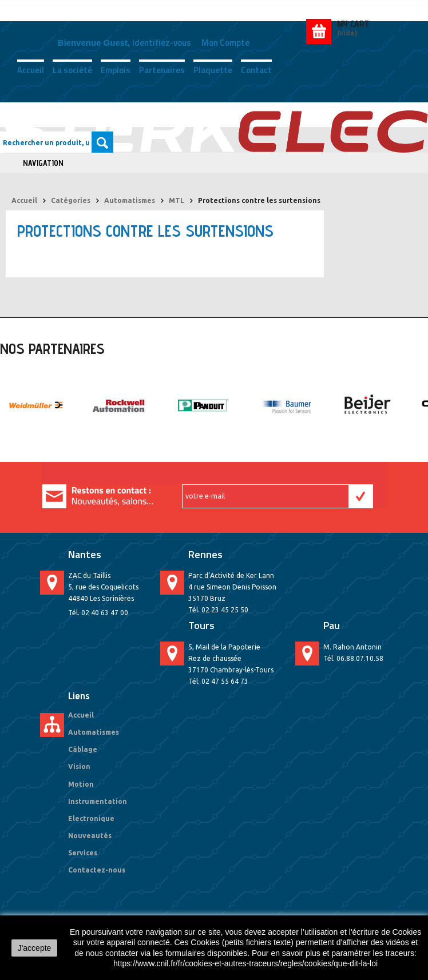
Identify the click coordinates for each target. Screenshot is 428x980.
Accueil (31, 69)
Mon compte (225, 43)
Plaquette (213, 69)
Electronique (91, 818)
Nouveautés (90, 836)
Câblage (83, 749)
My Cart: (354, 24)
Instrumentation (98, 801)
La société (72, 69)
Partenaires (162, 69)
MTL (177, 200)
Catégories (71, 200)
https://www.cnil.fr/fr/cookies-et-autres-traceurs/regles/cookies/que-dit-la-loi (245, 963)
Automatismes (130, 200)
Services (83, 853)
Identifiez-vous (162, 43)
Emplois (116, 69)
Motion (81, 784)
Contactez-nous (97, 870)
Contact (256, 69)
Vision (79, 766)
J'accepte (35, 948)
